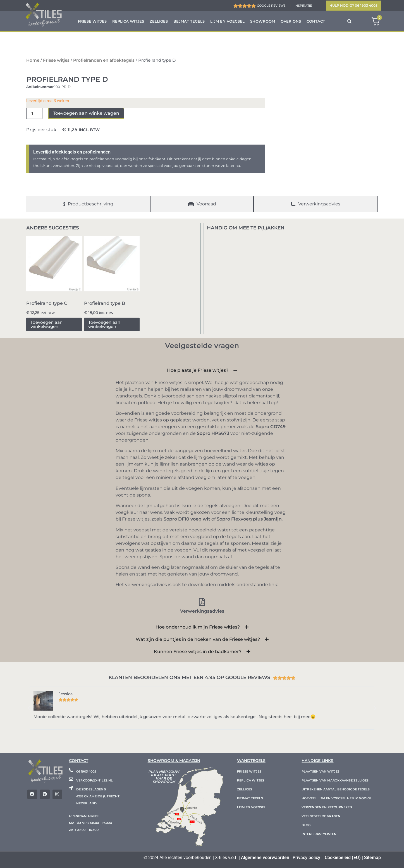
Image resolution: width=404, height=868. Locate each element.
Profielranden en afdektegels (104, 60)
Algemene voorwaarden (265, 858)
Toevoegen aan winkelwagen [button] (46, 324)
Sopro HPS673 (213, 433)
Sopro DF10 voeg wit (187, 519)
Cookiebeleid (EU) (343, 858)
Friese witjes (92, 21)
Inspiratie (303, 6)
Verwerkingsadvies (202, 611)
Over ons (291, 21)
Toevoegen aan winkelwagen (86, 113)
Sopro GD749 (271, 427)
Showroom (263, 21)
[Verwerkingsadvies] (202, 602)
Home (33, 60)
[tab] (89, 204)
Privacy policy (306, 858)
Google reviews (271, 6)
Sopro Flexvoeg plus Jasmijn (249, 519)
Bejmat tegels (189, 21)
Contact (316, 21)
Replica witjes (128, 21)
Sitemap (372, 858)
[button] (29, 708)
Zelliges (159, 21)
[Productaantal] (34, 113)
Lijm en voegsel (227, 21)
